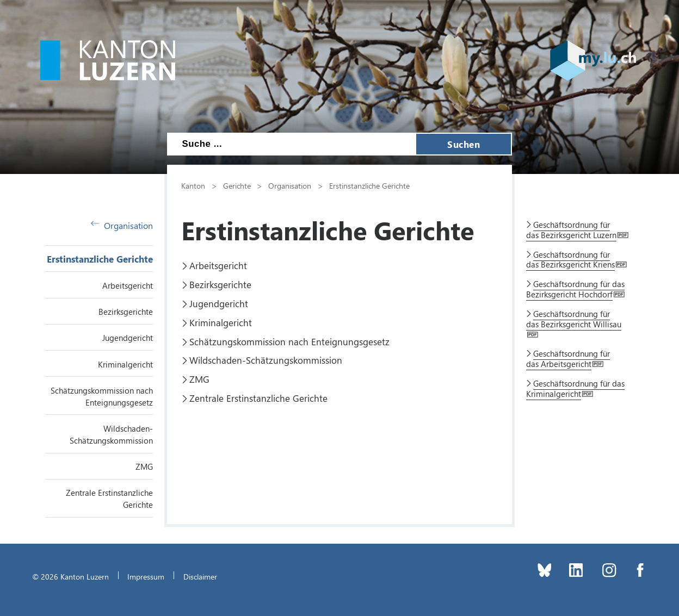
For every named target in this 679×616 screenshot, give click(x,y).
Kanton (193, 185)
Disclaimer (200, 576)
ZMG (144, 466)
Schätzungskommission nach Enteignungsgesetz (289, 341)
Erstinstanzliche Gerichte (100, 259)
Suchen (464, 144)
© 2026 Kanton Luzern (70, 576)
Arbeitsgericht (128, 285)
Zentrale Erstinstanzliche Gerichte (258, 398)
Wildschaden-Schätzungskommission (266, 360)
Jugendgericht (128, 338)
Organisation (122, 225)
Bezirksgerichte (126, 312)
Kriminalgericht (125, 364)
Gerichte (237, 185)
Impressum (146, 576)
